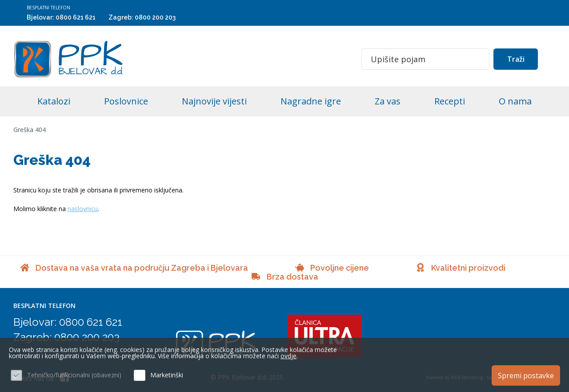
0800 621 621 (76, 17)
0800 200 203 (155, 17)
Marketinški (167, 375)
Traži (516, 59)
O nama (515, 101)
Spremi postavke (526, 376)
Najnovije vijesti (214, 101)
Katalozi (54, 101)
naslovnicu (83, 209)
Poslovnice (126, 101)
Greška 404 (30, 130)
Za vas (388, 101)
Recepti (450, 101)
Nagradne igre (311, 101)
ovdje (289, 356)
